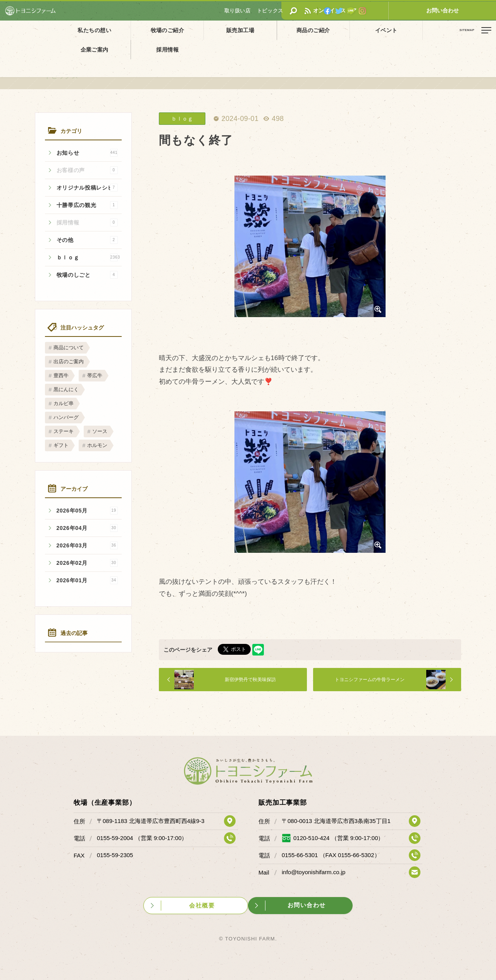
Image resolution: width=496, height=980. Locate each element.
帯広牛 (95, 375)
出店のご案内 (69, 361)
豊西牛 (61, 375)
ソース (100, 431)
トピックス (36, 48)
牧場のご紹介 (139, 30)
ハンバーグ (66, 417)
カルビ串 (64, 403)
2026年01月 (87, 580)
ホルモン (97, 445)
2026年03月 (87, 545)
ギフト (61, 445)
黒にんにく (66, 389)
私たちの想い (85, 30)
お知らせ (87, 153)
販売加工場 (193, 30)
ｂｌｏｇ (88, 257)
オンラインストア (409, 10)
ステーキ (64, 431)
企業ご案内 (356, 30)
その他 (87, 240)
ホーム (12, 48)
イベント (302, 30)
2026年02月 (87, 563)
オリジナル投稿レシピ (87, 188)
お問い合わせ (467, 10)
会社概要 (202, 905)
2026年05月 (87, 511)
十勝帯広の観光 (87, 205)
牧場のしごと (87, 275)
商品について (69, 348)
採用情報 (410, 30)
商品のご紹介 (248, 30)
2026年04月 (87, 528)
